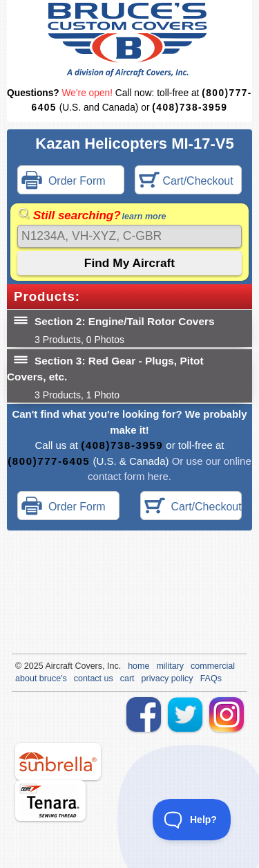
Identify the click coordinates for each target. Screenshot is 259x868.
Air (50, 666)
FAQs (211, 678)
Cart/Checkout (186, 182)
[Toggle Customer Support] (192, 820)
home (138, 666)
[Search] (129, 236)
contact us (94, 678)
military (170, 666)
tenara (50, 801)
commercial (213, 666)
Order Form (64, 182)
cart (127, 678)
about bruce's (41, 678)
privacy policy (167, 678)
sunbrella (58, 761)
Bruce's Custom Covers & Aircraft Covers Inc (129, 40)
